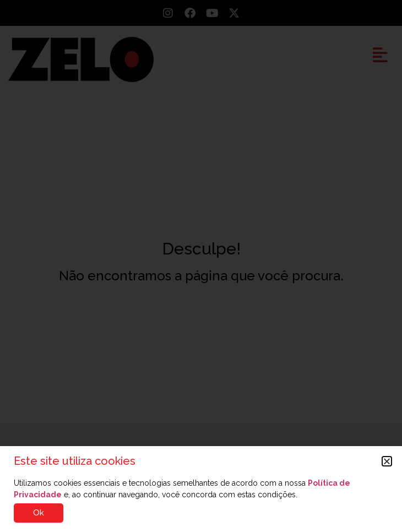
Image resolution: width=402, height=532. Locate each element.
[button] (387, 461)
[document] (201, 266)
